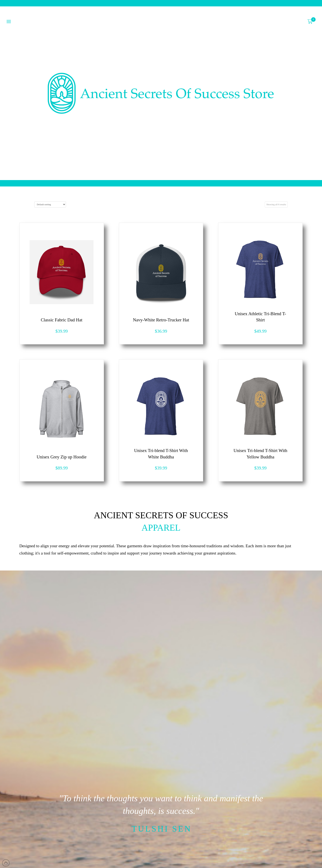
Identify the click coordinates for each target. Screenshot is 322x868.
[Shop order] (50, 204)
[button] (310, 22)
